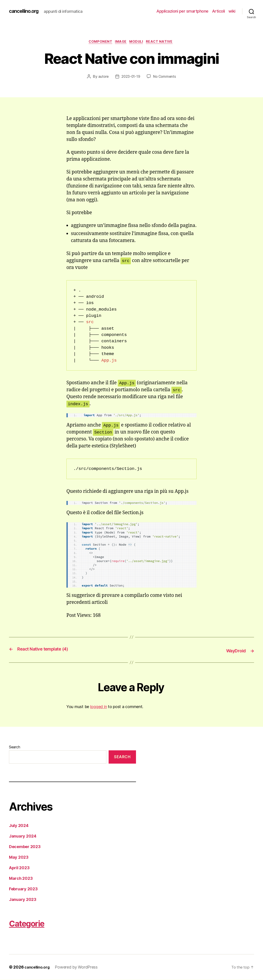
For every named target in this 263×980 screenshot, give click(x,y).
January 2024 (23, 836)
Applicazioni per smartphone (182, 11)
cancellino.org (26, 11)
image (121, 42)
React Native (163, 42)
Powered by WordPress (79, 967)
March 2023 (21, 879)
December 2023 (25, 847)
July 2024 (19, 826)
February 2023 (23, 889)
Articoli (218, 11)
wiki (232, 11)
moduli (138, 42)
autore (102, 78)
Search (14, 747)
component (98, 42)
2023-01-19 (130, 78)
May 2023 (19, 857)
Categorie (33, 923)
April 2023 (19, 868)
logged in (99, 707)
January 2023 (23, 900)
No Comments (165, 78)
